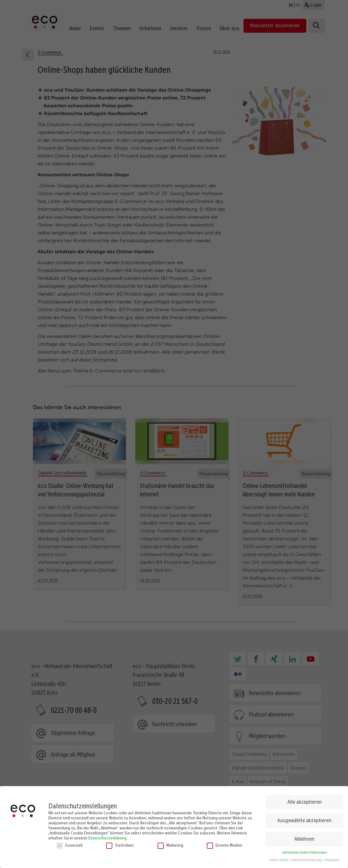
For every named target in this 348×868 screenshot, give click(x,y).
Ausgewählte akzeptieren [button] (304, 818)
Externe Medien (225, 843)
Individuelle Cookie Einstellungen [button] (305, 850)
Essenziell (70, 843)
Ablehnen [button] (304, 837)
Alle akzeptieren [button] (305, 800)
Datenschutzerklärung (107, 836)
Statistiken (120, 843)
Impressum (332, 858)
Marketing (170, 843)
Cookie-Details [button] (279, 858)
